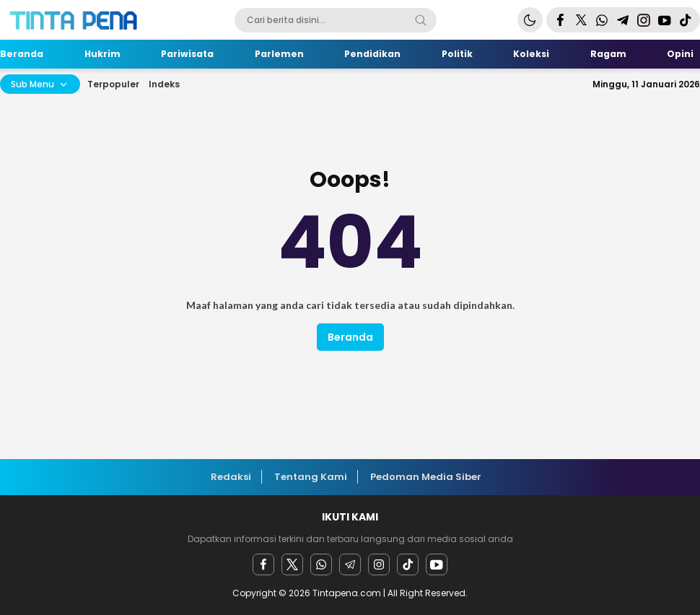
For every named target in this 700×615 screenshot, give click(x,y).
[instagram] (379, 564)
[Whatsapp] (321, 564)
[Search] (421, 20)
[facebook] (263, 564)
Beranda (350, 337)
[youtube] (437, 564)
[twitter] (292, 564)
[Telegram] (350, 564)
